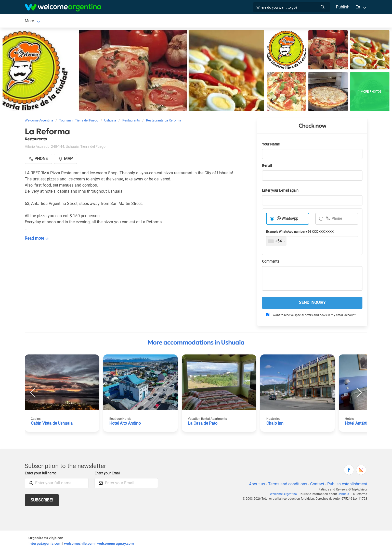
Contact (317, 485)
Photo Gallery (250, 21)
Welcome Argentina (285, 495)
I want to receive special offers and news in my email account (310, 316)
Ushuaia (32, 21)
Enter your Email (108, 474)
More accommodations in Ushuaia (196, 343)
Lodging (56, 21)
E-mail (267, 167)
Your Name (271, 145)
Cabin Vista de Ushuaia (52, 424)
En (358, 7)
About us (256, 485)
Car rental (88, 21)
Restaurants (163, 21)
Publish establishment (347, 485)
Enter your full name (41, 474)
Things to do (191, 21)
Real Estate (218, 21)
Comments (271, 262)
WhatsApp (290, 220)
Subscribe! (42, 501)
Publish (343, 7)
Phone (337, 220)
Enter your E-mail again (281, 192)
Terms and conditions (287, 485)
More (283, 21)
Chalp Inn (275, 424)
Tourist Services (121, 21)
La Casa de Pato (203, 424)
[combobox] (276, 242)
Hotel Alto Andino (125, 424)
